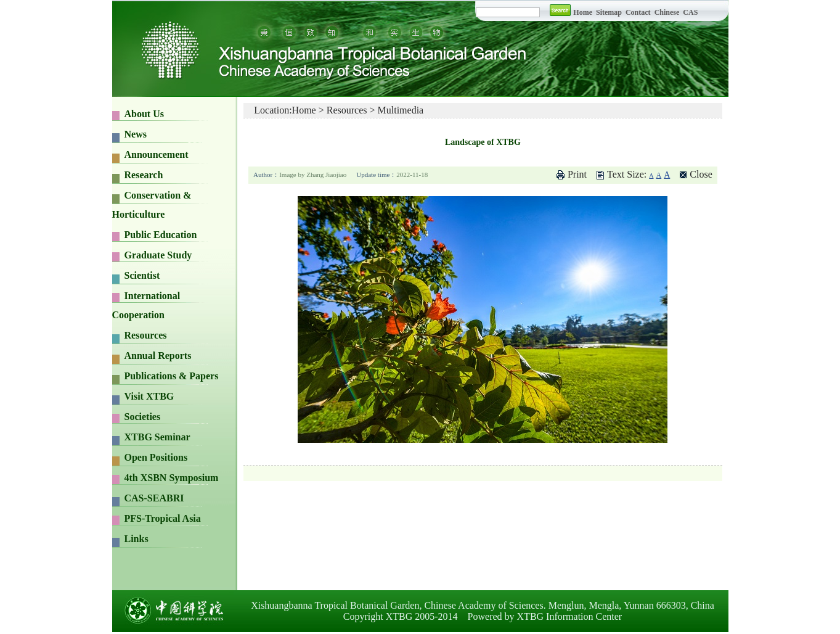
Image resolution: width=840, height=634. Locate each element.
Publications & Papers (172, 376)
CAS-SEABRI (154, 498)
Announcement (157, 154)
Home (583, 12)
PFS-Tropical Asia (163, 518)
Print (577, 174)
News (136, 134)
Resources (146, 335)
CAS (690, 12)
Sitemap (610, 12)
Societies (143, 417)
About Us (144, 114)
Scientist (142, 275)
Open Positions (156, 457)
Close (701, 174)
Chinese (667, 12)
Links (137, 539)
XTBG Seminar (157, 437)
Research (144, 175)
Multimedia (401, 110)
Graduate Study (158, 255)
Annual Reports (158, 356)
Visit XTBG (149, 396)
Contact (638, 12)
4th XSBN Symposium (172, 478)
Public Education (161, 235)
